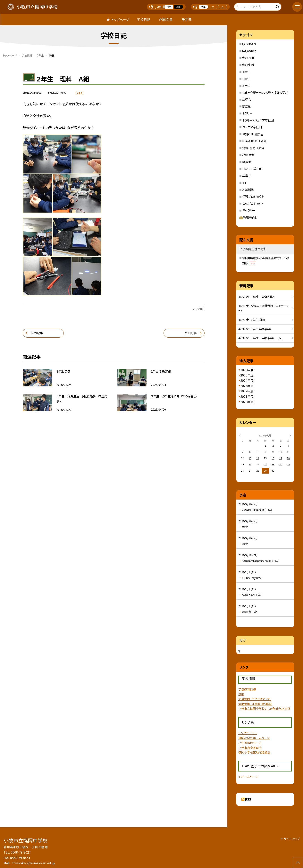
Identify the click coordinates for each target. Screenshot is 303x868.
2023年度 (247, 386)
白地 (169, 7)
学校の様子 (249, 51)
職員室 (247, 162)
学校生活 (248, 65)
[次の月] (290, 435)
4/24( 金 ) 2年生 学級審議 (255, 329)
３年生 (246, 85)
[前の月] (240, 435)
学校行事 (248, 58)
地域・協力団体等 (253, 148)
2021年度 (247, 396)
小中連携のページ (250, 743)
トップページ (120, 19)
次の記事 (190, 333)
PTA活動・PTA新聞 (254, 141)
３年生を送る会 (252, 169)
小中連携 (248, 155)
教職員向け (249, 217)
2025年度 (247, 375)
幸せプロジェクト (253, 203)
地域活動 (248, 190)
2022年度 (247, 391)
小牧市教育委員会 (250, 748)
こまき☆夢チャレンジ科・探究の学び (265, 93)
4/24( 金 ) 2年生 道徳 (252, 320)
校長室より (249, 44)
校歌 (241, 694)
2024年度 (247, 380)
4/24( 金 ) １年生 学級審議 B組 (260, 338)
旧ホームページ (248, 777)
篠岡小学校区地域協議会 (254, 752)
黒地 (178, 7)
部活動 (247, 106)
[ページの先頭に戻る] (298, 863)
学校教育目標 (247, 689)
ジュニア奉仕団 (252, 127)
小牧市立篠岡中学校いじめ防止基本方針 (264, 708)
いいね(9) (199, 309)
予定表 (187, 19)
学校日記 (144, 19)
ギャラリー (249, 210)
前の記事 (37, 333)
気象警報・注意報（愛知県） (255, 704)
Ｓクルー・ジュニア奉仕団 (258, 120)
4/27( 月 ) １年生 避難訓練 (256, 297)
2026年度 (247, 370)
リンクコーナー (248, 733)
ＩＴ (244, 183)
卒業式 (247, 176)
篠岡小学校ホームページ (254, 738)
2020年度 (247, 402)
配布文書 (166, 19)
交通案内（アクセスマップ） (255, 699)
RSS (248, 799)
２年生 (246, 79)
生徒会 (247, 99)
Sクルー (247, 113)
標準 (203, 7)
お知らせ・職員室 (253, 134)
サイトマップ (292, 839)
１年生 (246, 72)
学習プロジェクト (253, 196)
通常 (159, 7)
